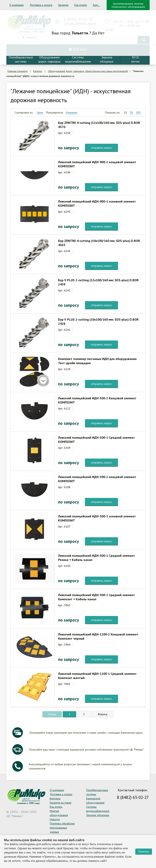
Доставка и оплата (41, 5)
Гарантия (63, 5)
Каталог (38, 71)
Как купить (81, 5)
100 (138, 113)
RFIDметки (135, 59)
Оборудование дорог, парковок (49, 59)
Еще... (97, 5)
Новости (55, 819)
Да (94, 33)
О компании (17, 5)
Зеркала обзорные (98, 815)
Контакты (55, 798)
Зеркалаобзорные (107, 59)
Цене (40, 113)
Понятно (144, 852)
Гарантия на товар (61, 803)
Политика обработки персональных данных (62, 828)
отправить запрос (101, 148)
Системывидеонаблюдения (78, 59)
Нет (101, 33)
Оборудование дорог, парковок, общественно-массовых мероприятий (88, 71)
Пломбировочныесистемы (21, 59)
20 (125, 113)
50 (131, 113)
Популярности (55, 113)
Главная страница (17, 71)
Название (72, 113)
